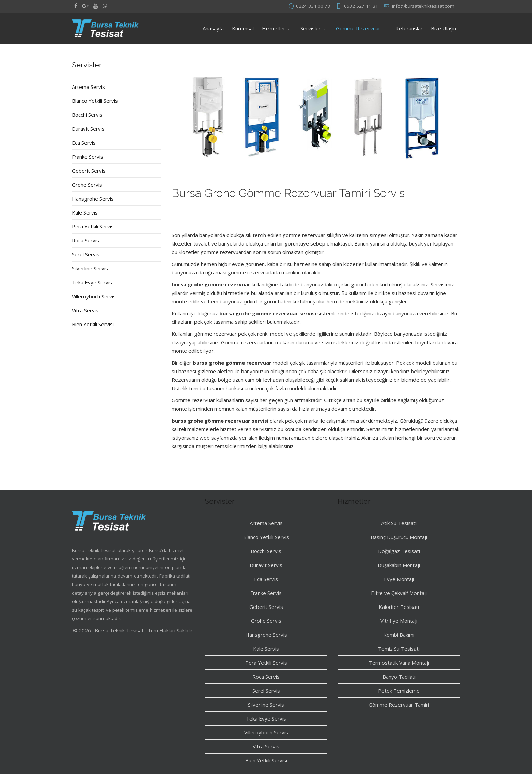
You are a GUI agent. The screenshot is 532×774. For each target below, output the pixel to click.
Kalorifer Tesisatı (399, 607)
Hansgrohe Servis (93, 199)
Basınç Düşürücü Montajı (399, 537)
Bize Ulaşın (443, 28)
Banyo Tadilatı (399, 677)
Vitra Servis (85, 310)
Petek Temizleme (399, 691)
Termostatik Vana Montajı (399, 663)
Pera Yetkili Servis (93, 226)
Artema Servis (88, 87)
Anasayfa (213, 28)
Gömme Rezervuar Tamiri (399, 705)
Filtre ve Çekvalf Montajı (399, 593)
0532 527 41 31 (361, 6)
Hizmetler (274, 28)
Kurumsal (243, 28)
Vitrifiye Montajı (399, 621)
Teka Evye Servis (92, 282)
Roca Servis (85, 240)
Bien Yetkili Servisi (93, 324)
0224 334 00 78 (313, 6)
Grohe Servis (87, 185)
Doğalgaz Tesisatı (399, 551)
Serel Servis (86, 254)
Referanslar (409, 28)
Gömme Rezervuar (358, 28)
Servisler (311, 28)
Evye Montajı (399, 579)
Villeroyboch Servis (94, 296)
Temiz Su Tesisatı (399, 649)
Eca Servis (84, 143)
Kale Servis (85, 212)
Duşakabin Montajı (399, 565)
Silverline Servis (90, 268)
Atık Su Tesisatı (399, 523)
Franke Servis (88, 157)
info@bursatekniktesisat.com (423, 6)
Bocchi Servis (87, 115)
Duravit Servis (88, 129)
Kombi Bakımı (399, 635)
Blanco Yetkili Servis (95, 101)
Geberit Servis (89, 171)
